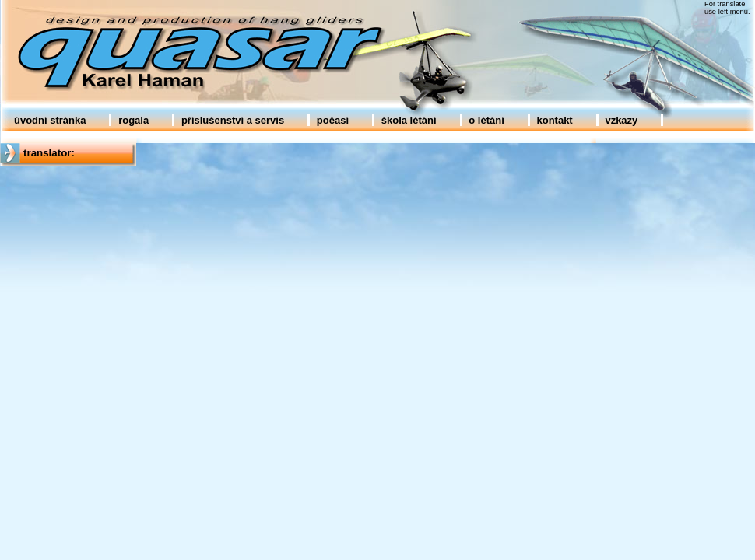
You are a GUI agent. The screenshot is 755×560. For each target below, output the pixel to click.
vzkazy (621, 120)
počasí (333, 120)
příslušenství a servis (233, 120)
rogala (133, 120)
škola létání (409, 120)
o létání (486, 120)
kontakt (554, 120)
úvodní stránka (50, 120)
